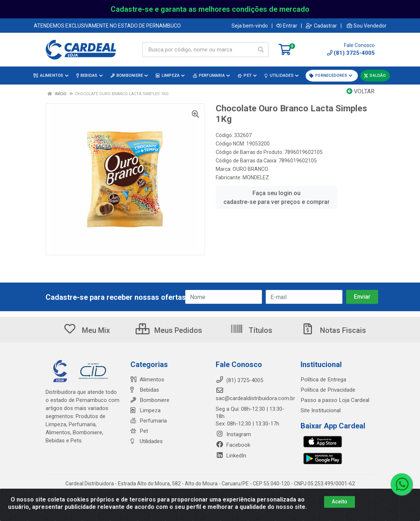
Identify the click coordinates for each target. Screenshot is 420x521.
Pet (139, 431)
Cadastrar (321, 26)
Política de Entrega (323, 380)
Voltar (360, 91)
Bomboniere (150, 400)
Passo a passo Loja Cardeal (335, 400)
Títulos (251, 330)
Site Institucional (321, 410)
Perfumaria (148, 421)
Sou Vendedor (367, 26)
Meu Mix (87, 330)
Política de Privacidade (328, 390)
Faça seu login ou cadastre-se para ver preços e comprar (277, 197)
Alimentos (147, 380)
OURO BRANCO (250, 169)
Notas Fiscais (334, 330)
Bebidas (145, 390)
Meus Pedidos (169, 330)
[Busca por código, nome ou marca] (198, 50)
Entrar (287, 26)
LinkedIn (231, 456)
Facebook (233, 445)
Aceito (340, 502)
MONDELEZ (256, 177)
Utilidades (147, 441)
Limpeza (145, 410)
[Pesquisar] (261, 50)
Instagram (233, 434)
